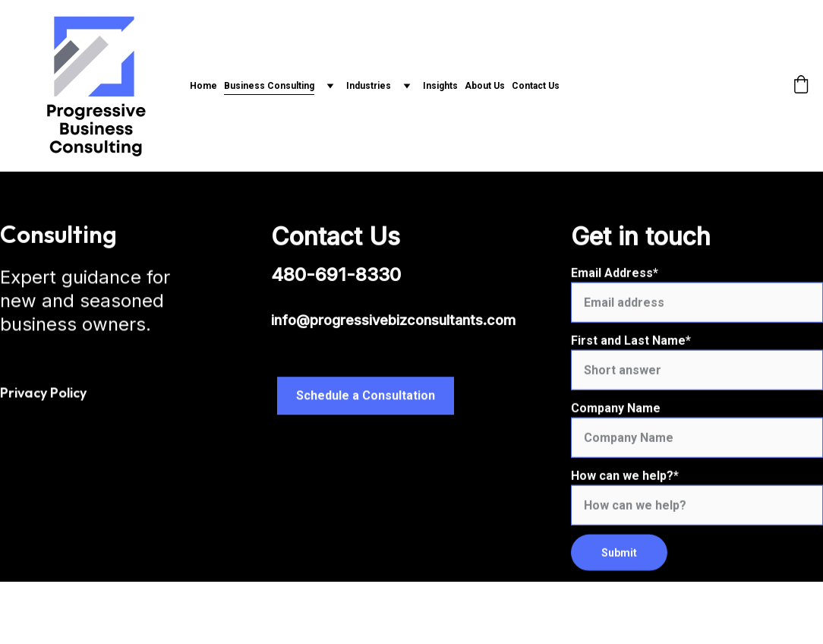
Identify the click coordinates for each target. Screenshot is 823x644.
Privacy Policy (43, 393)
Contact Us (536, 86)
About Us (485, 86)
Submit (619, 560)
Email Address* (615, 281)
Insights (440, 86)
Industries (369, 86)
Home (203, 86)
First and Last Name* (631, 348)
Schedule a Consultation (366, 397)
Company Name (616, 416)
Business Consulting (269, 86)
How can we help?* (625, 483)
